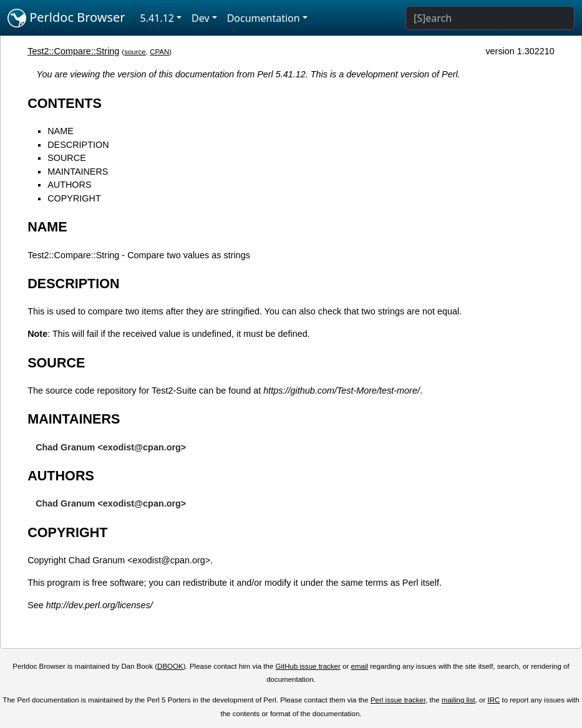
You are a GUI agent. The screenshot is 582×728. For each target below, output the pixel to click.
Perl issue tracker (398, 700)
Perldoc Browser (66, 18)
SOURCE (67, 158)
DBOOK (170, 666)
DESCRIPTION (78, 145)
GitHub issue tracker (308, 666)
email (359, 666)
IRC (493, 700)
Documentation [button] (264, 18)
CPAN (159, 52)
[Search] (490, 18)
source (135, 52)
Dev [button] (201, 18)
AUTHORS (69, 185)
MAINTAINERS (78, 172)
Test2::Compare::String (73, 51)
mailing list (458, 700)
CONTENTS (65, 103)
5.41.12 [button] (157, 18)
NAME (61, 131)
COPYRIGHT (74, 198)
